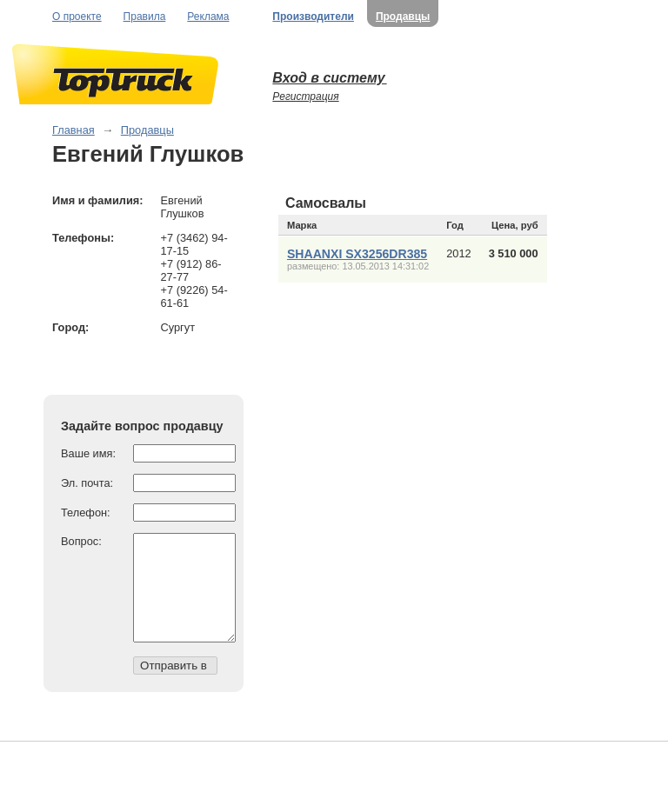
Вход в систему (329, 78)
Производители (313, 17)
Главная (73, 130)
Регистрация (305, 97)
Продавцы (403, 17)
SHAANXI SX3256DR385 (357, 254)
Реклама (208, 17)
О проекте (77, 17)
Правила (145, 17)
